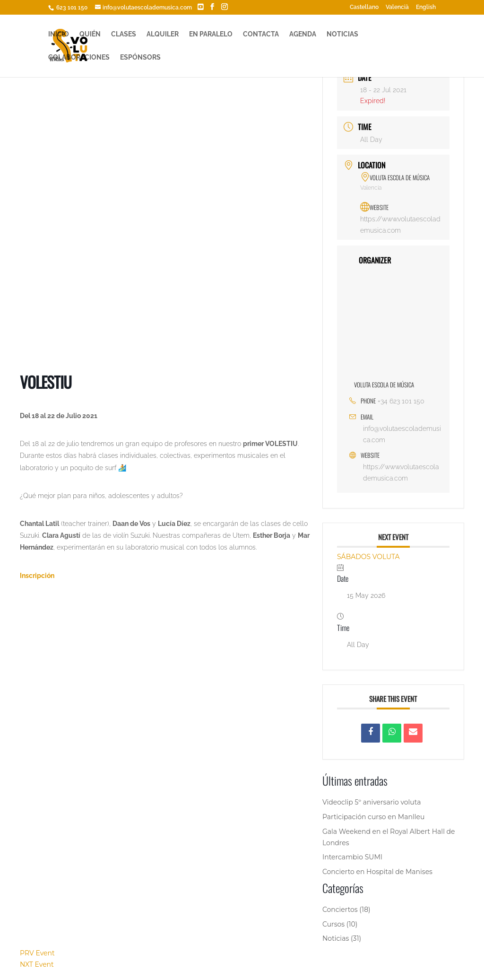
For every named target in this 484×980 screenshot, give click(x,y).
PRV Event (37, 953)
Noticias (336, 938)
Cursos (333, 924)
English (426, 7)
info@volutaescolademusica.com (402, 434)
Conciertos (340, 910)
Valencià (397, 7)
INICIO (59, 34)
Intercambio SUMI (352, 857)
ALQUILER (163, 34)
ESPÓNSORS (140, 57)
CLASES (124, 34)
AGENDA (303, 34)
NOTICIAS (342, 34)
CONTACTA (261, 34)
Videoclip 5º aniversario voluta (372, 802)
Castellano (364, 7)
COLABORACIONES (79, 57)
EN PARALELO (211, 34)
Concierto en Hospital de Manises (377, 872)
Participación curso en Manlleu (373, 817)
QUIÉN (90, 34)
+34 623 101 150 (401, 401)
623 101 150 (71, 8)
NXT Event (37, 964)
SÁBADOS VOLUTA (368, 557)
